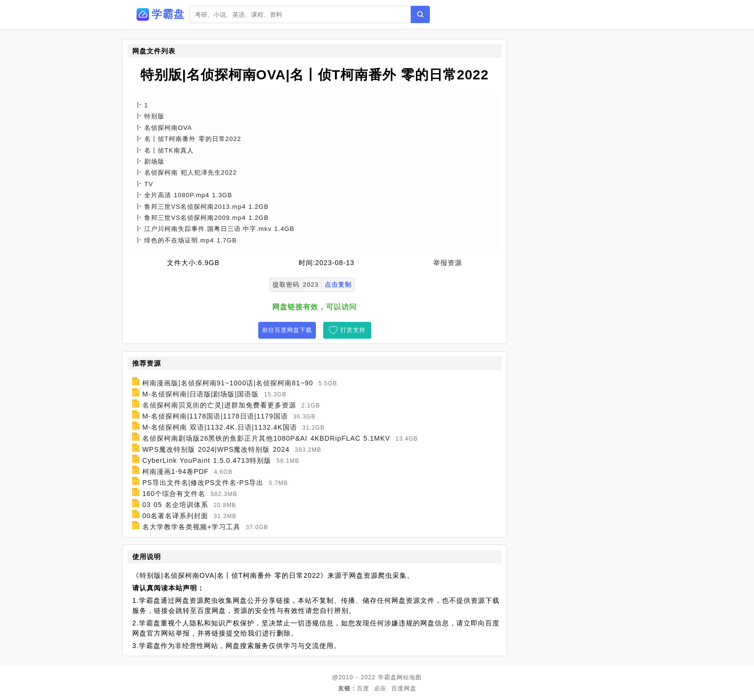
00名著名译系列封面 (176, 516)
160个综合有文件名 (174, 494)
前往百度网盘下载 (287, 330)
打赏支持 (353, 330)
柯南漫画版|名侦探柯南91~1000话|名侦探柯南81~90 (228, 383)
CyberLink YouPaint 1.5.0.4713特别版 (207, 460)
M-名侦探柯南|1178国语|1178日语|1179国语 (215, 416)
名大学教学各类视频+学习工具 (191, 527)
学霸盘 (387, 677)
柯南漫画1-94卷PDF (176, 471)
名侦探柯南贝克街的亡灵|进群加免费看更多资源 (219, 405)
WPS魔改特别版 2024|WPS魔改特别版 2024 (216, 449)
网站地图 (409, 677)
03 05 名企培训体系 (175, 505)
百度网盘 (404, 688)
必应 (380, 688)
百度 (363, 688)
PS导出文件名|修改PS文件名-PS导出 (203, 483)
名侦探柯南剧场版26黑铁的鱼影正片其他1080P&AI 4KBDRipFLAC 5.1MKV (266, 438)
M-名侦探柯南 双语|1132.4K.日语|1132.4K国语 (220, 427)
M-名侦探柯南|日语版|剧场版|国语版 (201, 394)
